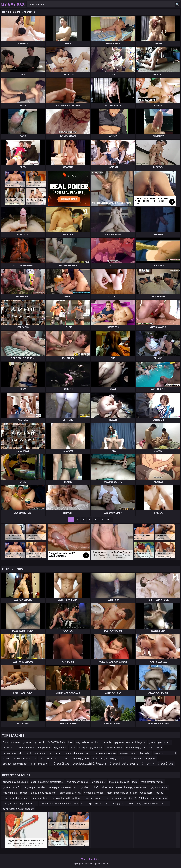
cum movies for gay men (16, 798)
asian (73, 748)
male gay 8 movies (119, 782)
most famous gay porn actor (122, 793)
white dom (107, 787)
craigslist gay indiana (91, 748)
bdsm (159, 748)
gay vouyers (61, 748)
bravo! (132, 798)
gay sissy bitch (162, 753)
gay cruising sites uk (34, 742)
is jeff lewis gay (39, 764)
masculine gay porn (105, 753)
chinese (15, 742)
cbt (174, 753)
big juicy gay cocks (13, 753)
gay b (152, 742)
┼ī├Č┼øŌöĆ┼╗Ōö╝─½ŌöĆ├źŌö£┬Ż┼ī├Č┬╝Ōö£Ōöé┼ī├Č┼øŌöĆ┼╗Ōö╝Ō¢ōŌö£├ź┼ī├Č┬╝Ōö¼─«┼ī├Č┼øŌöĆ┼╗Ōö (112, 764)
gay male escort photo (88, 742)
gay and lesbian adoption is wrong (73, 753)
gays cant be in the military (66, 798)
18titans (143, 798)
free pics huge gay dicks (76, 758)
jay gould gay (99, 782)
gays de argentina (116, 798)
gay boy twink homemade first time (59, 803)
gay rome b (164, 742)
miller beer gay (159, 798)
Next (109, 520)
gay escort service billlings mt (130, 742)
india (135, 782)
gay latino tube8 (90, 787)
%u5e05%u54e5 (56, 742)
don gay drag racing (50, 758)
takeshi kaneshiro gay (24, 758)
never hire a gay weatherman (132, 787)
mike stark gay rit (114, 803)
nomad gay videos (94, 793)
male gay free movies (152, 782)
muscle (107, 742)
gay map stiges (40, 798)
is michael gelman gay (104, 758)
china (122, 758)
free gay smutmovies (60, 787)
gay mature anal (159, 787)
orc (76, 787)
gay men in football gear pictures (33, 748)
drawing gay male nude (15, 782)
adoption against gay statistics (47, 782)
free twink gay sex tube (15, 793)
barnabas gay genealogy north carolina (147, 803)
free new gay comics (77, 782)
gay (151, 748)
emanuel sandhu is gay (15, 764)
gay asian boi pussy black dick (135, 753)
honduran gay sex (136, 748)
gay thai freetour (114, 748)
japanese (8, 748)
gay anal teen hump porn (142, 758)
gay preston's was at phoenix (18, 809)
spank (6, 758)
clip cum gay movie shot (44, 793)
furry (5, 742)
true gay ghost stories (34, 787)
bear (70, 742)
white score (146, 793)
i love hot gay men (93, 798)
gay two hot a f (11, 787)
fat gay (159, 793)
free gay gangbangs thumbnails (20, 803)
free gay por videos (91, 803)
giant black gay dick (70, 793)
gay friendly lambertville (39, 753)
